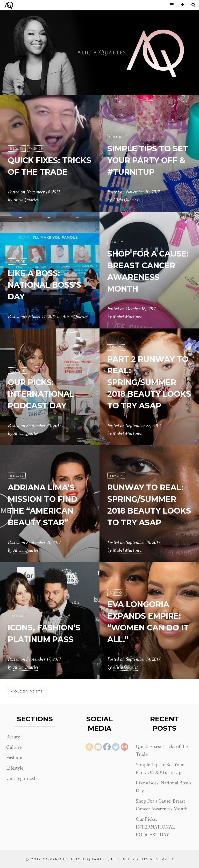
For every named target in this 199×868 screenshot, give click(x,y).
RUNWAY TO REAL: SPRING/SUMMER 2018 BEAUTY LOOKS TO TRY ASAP (149, 499)
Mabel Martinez (128, 317)
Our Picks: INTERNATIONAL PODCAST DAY (45, 394)
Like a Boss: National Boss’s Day (48, 285)
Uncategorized (21, 778)
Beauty (17, 137)
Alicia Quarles (26, 200)
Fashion (36, 137)
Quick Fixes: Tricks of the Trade (41, 160)
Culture (117, 137)
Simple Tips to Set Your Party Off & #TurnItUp (148, 160)
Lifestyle (15, 768)
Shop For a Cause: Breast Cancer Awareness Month (142, 265)
